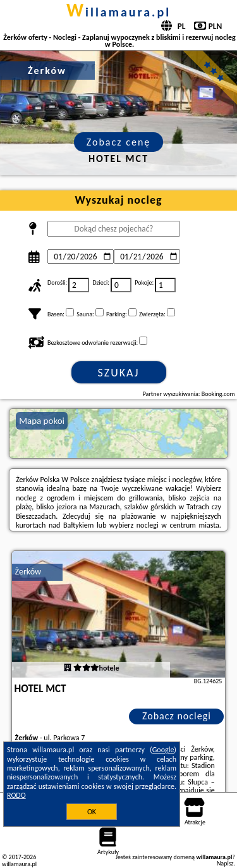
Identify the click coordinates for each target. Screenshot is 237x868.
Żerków (28, 572)
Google (163, 750)
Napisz (225, 863)
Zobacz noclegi (177, 716)
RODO (16, 795)
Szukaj (119, 373)
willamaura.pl (118, 12)
